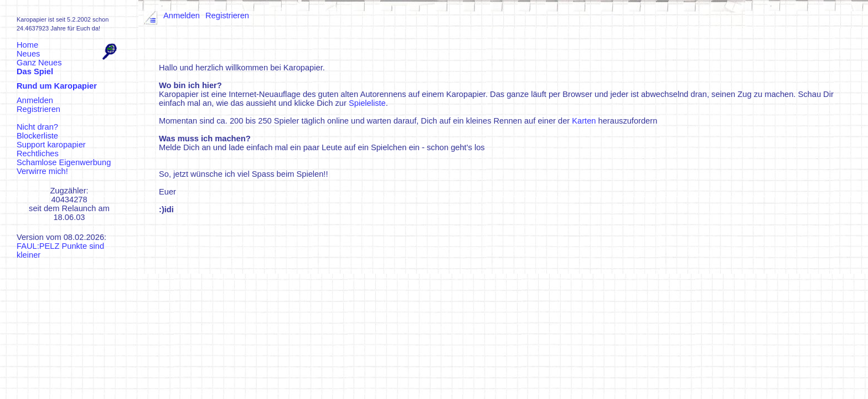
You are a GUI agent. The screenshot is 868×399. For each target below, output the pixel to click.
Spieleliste (367, 103)
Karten (584, 121)
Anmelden (35, 100)
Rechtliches (38, 154)
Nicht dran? (37, 127)
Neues (28, 54)
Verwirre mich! (42, 171)
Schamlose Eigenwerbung (64, 162)
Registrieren (38, 109)
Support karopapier (51, 145)
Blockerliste (37, 136)
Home (27, 45)
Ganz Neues (39, 63)
